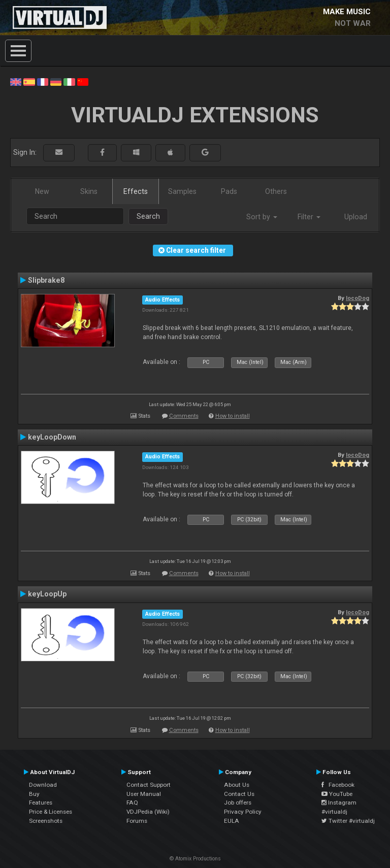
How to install (233, 416)
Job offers (238, 803)
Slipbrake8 (46, 280)
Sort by (262, 217)
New (42, 191)
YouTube (337, 794)
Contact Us (239, 794)
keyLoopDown (52, 437)
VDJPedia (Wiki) (148, 812)
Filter (309, 217)
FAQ (132, 803)
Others (276, 191)
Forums (137, 821)
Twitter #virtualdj (348, 821)
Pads (229, 191)
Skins (89, 191)
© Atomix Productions (195, 859)
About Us (237, 785)
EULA (232, 821)
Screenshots (46, 821)
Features (41, 803)
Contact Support (149, 785)
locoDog (357, 298)
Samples (182, 191)
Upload (356, 217)
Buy (34, 794)
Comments (184, 416)
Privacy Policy (243, 812)
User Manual (144, 794)
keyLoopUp (47, 594)
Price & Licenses (51, 812)
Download (43, 785)
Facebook (338, 785)
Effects (136, 191)
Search (148, 216)
